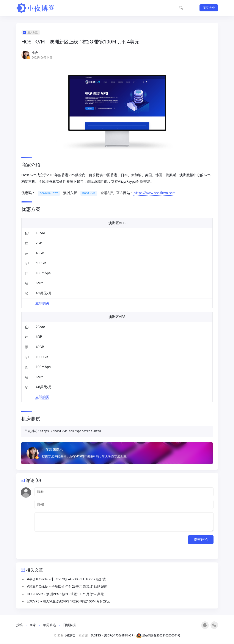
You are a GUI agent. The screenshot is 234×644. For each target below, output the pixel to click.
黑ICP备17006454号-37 (119, 636)
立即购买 (42, 303)
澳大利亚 (33, 33)
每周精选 (49, 625)
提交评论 (201, 540)
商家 (33, 625)
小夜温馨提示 (53, 450)
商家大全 (209, 8)
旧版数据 (69, 625)
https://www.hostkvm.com (154, 193)
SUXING (96, 636)
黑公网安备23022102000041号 (158, 636)
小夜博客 (70, 636)
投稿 (19, 625)
